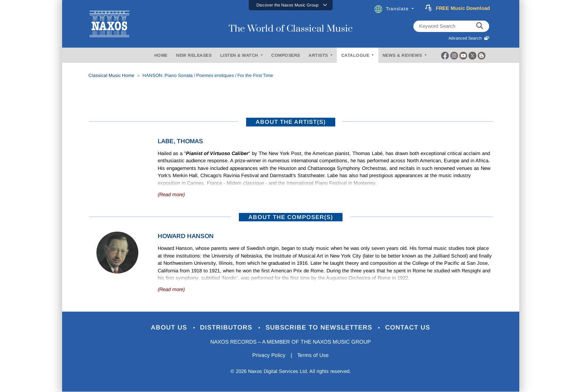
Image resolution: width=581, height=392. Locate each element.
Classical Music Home (111, 75)
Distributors (227, 328)
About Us (170, 328)
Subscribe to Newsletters (320, 328)
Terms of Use (313, 355)
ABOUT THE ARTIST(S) (291, 122)
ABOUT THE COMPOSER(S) (291, 217)
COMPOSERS (286, 55)
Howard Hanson (186, 236)
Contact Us (408, 328)
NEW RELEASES (194, 55)
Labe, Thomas (180, 141)
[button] (291, 5)
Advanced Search (469, 38)
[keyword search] (480, 26)
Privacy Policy (268, 355)
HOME (161, 55)
